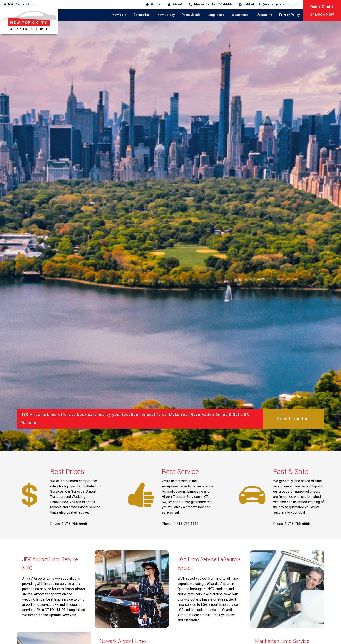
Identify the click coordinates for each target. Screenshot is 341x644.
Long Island (216, 15)
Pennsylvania (191, 15)
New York (119, 15)
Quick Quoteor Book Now (322, 10)
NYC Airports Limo (22, 4)
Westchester (241, 15)
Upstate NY (264, 15)
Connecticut (142, 15)
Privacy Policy (289, 15)
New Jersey (166, 15)
